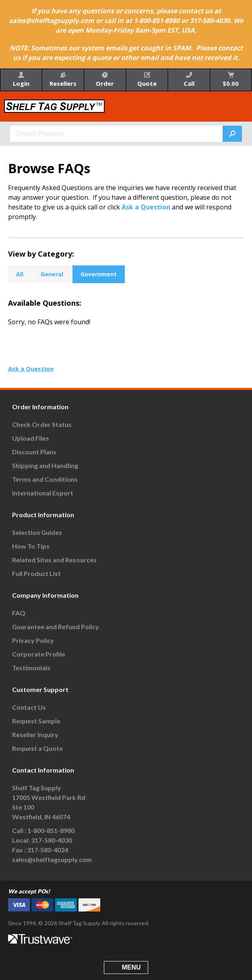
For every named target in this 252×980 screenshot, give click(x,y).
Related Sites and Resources (54, 560)
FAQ (19, 613)
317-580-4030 (52, 840)
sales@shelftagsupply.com (52, 859)
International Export (43, 493)
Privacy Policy (33, 640)
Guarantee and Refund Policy (56, 627)
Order (105, 80)
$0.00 (231, 80)
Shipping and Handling (45, 465)
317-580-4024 (48, 850)
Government (99, 274)
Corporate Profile (39, 654)
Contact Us (29, 707)
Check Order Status (42, 424)
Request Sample (36, 721)
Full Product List (36, 573)
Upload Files (31, 438)
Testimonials (31, 668)
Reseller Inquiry (35, 734)
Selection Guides (37, 532)
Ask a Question (146, 207)
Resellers (63, 80)
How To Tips (31, 546)
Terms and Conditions (45, 479)
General (52, 274)
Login (21, 80)
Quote (147, 80)
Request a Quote (37, 748)
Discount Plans (34, 452)
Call (189, 80)
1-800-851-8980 (51, 830)
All (20, 274)
